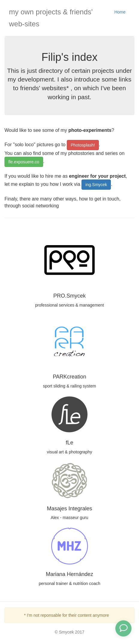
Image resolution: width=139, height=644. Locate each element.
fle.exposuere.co (24, 162)
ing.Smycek (96, 185)
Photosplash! (83, 145)
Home (120, 12)
